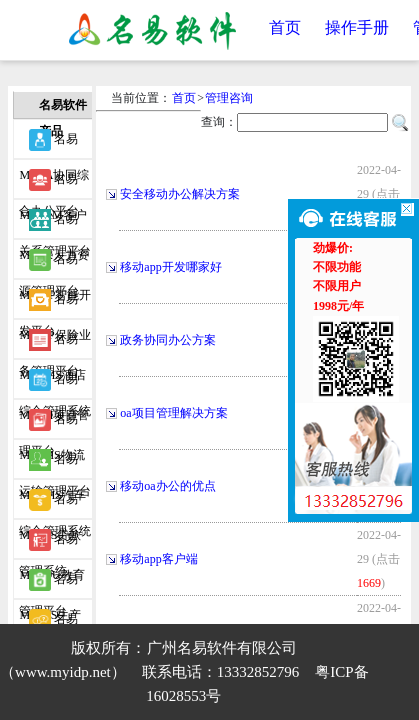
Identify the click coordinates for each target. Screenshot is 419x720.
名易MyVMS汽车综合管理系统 (55, 464)
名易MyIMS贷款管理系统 (50, 504)
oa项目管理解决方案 (173, 413)
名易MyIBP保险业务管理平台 (54, 304)
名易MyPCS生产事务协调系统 (55, 584)
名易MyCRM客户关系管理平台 (55, 184)
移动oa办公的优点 (167, 486)
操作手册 (357, 27)
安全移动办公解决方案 (180, 194)
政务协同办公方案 (168, 340)
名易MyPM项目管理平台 (54, 384)
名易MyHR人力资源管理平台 (53, 224)
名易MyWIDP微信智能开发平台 (55, 624)
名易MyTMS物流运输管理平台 (55, 424)
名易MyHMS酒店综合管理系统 (55, 344)
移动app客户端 (158, 559)
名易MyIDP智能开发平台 (55, 264)
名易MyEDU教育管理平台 (51, 544)
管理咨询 (229, 98)
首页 (285, 27)
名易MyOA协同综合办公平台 (54, 144)
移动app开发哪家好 (170, 267)
